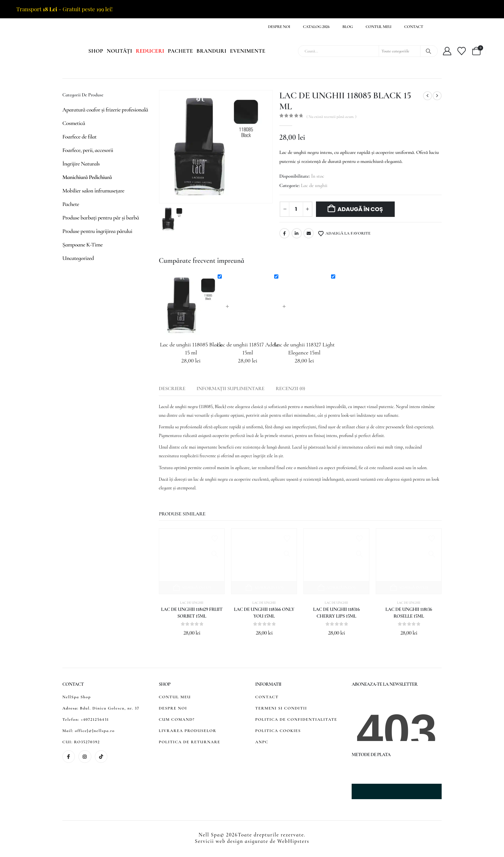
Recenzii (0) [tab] (290, 388)
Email (309, 233)
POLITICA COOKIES (278, 731)
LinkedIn (297, 233)
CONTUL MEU (175, 697)
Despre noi (279, 27)
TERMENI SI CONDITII (281, 708)
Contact (414, 27)
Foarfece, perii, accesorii (88, 150)
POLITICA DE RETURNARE (189, 742)
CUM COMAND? (177, 719)
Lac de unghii (314, 185)
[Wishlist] (462, 51)
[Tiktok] (101, 757)
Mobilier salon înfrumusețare (93, 191)
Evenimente (248, 51)
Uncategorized (78, 258)
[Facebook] (69, 757)
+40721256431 (95, 719)
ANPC (262, 742)
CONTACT (267, 697)
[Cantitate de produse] (296, 209)
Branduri (211, 51)
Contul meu (378, 27)
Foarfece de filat (79, 137)
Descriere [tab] (172, 388)
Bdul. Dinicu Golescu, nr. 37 (110, 708)
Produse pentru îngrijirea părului (97, 231)
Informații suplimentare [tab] (231, 388)
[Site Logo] (47, 51)
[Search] (428, 51)
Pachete (180, 51)
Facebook (284, 233)
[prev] (428, 96)
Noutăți (119, 51)
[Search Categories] (400, 51)
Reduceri (150, 51)
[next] (437, 96)
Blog (347, 27)
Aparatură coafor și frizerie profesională (105, 110)
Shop (96, 51)
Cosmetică (74, 123)
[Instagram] (85, 757)
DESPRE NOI (173, 708)
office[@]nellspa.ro (95, 731)
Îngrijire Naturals (81, 164)
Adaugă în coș (360, 209)
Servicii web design (219, 841)
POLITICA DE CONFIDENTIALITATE (296, 719)
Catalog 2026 (316, 27)
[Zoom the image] (382, 767)
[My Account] (447, 51)
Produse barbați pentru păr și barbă (101, 218)
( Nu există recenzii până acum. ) (331, 117)
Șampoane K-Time (82, 245)
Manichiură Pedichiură (87, 177)
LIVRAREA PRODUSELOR (188, 731)
